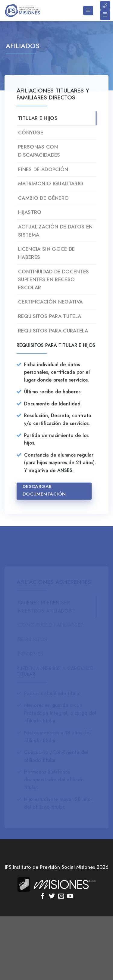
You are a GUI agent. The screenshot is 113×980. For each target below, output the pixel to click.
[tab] (56, 123)
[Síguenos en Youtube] (70, 896)
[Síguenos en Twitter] (52, 896)
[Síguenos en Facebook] (43, 896)
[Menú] (88, 11)
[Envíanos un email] (61, 896)
